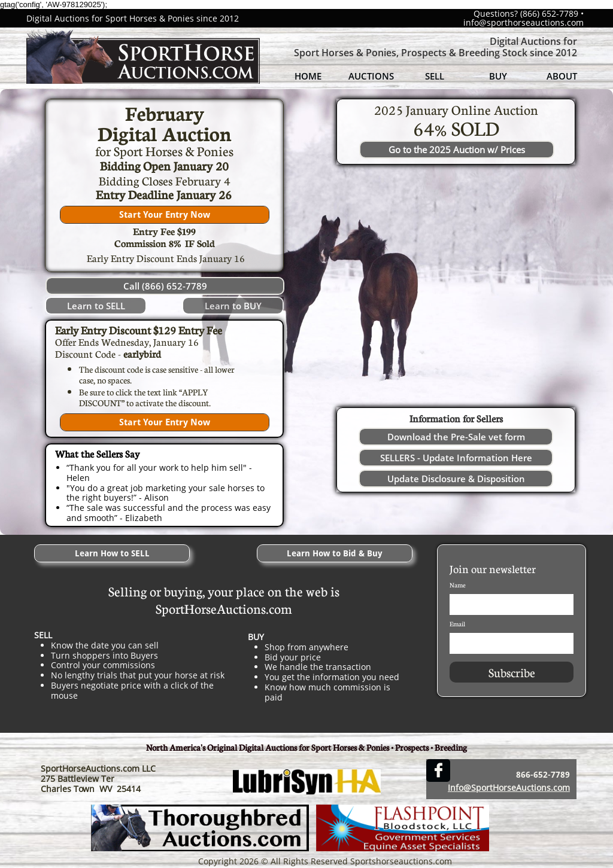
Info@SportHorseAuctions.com (509, 788)
